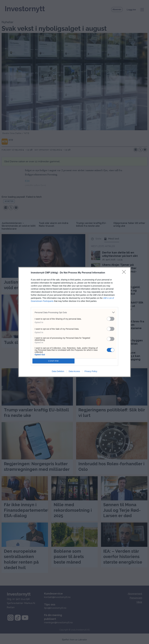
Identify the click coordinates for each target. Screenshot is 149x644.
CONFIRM (53, 361)
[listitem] (74, 312)
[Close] (125, 273)
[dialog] (74, 322)
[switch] (111, 319)
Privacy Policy (91, 371)
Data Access (74, 371)
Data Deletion (58, 371)
